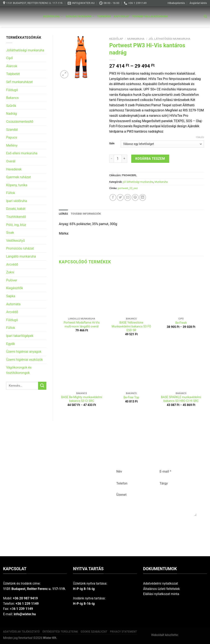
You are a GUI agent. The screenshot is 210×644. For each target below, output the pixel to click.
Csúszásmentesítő (20, 122)
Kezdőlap (116, 39)
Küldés (156, 529)
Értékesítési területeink (60, 632)
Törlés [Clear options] (200, 137)
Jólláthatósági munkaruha (25, 50)
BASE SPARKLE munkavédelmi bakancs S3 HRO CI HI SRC (181, 399)
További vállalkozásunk (150, 16)
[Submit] (42, 386)
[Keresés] (205, 16)
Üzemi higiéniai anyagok (24, 352)
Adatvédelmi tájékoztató (21, 632)
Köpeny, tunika (17, 185)
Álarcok (12, 66)
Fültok (11, 193)
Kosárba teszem (150, 159)
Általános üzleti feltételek (161, 589)
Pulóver (12, 280)
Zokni (10, 272)
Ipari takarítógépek (20, 336)
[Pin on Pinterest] (135, 197)
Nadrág (11, 114)
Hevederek (14, 169)
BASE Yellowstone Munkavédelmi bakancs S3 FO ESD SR (131, 326)
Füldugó (12, 90)
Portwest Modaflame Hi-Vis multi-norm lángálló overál (82, 325)
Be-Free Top (131, 397)
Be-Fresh (181, 323)
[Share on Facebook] (113, 197)
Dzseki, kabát (16, 209)
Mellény (12, 145)
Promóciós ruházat (20, 248)
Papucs (12, 137)
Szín (112, 143)
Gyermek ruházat (19, 177)
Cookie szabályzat (94, 632)
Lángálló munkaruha (21, 256)
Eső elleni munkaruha (22, 153)
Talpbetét (13, 74)
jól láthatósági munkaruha (169, 39)
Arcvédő (12, 264)
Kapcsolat (122, 16)
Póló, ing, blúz (16, 225)
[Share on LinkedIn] (143, 197)
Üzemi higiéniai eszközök (25, 360)
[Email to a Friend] (128, 197)
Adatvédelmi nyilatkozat (161, 583)
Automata (13, 304)
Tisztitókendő (16, 217)
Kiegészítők (15, 288)
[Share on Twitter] (120, 197)
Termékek (104, 16)
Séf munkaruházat (19, 82)
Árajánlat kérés (198, 3)
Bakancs (12, 98)
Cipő (9, 58)
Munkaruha (136, 39)
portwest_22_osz (128, 188)
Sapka (11, 296)
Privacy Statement (123, 632)
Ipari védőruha (17, 201)
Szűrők (11, 106)
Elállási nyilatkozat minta (161, 594)
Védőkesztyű (15, 241)
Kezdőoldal (53, 17)
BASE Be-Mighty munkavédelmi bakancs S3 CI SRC (82, 399)
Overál (11, 161)
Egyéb (11, 344)
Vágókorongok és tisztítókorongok (19, 370)
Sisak (10, 233)
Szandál (12, 130)
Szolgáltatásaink (80, 17)
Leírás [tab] (63, 214)
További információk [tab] (86, 214)
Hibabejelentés (176, 3)
